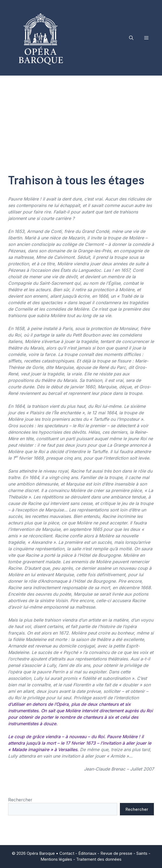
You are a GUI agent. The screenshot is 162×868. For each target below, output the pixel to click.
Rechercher (20, 800)
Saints (142, 853)
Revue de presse (116, 853)
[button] (131, 38)
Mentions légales (56, 859)
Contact (67, 853)
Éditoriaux (87, 853)
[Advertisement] (81, 116)
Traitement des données (99, 859)
